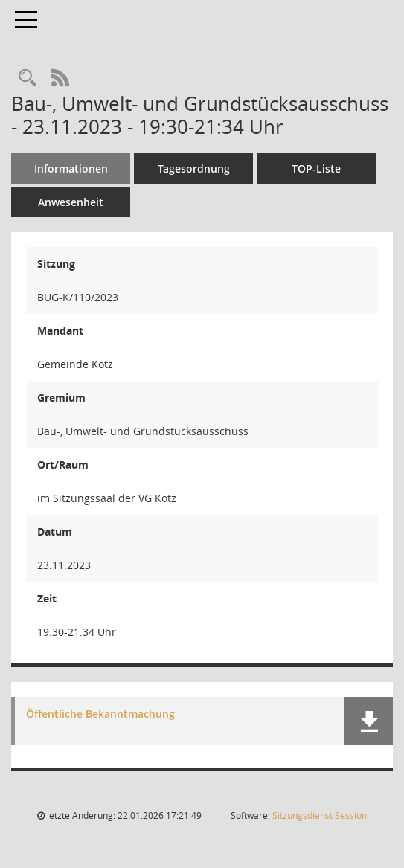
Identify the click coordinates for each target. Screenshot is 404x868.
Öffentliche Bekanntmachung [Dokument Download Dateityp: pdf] (100, 714)
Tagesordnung (194, 168)
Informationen (71, 168)
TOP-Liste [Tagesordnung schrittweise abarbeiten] (316, 168)
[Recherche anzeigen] (28, 78)
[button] (369, 721)
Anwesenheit (71, 202)
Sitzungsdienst (320, 816)
